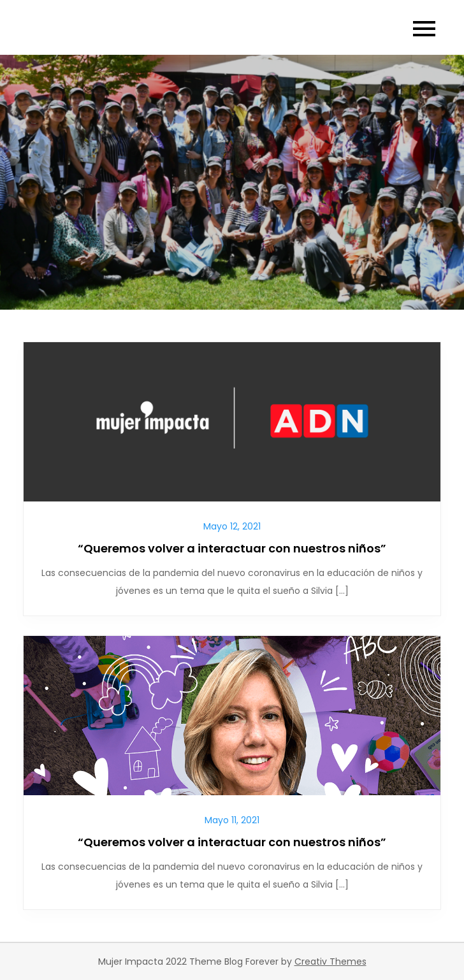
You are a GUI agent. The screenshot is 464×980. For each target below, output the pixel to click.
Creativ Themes (330, 962)
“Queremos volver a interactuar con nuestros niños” (232, 548)
